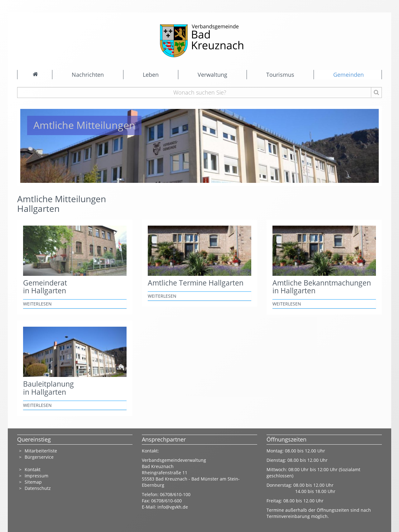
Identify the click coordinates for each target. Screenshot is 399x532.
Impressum (36, 476)
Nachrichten (88, 75)
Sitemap (33, 482)
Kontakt (33, 469)
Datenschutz (38, 488)
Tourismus (280, 75)
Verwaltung (212, 75)
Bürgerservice (39, 457)
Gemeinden (349, 75)
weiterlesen (37, 304)
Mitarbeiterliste (41, 451)
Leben (151, 75)
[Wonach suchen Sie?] (200, 93)
